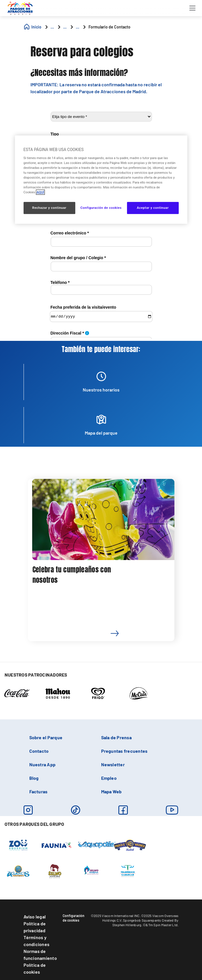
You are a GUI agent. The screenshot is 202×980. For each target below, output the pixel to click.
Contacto (39, 751)
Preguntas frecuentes (124, 751)
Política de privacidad (35, 927)
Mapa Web (111, 791)
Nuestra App (43, 764)
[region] (101, 180)
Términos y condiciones (37, 941)
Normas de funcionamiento (40, 955)
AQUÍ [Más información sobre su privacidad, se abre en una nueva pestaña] (40, 192)
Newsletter (113, 764)
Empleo (109, 778)
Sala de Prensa (116, 737)
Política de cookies (35, 968)
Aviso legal (35, 917)
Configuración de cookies (74, 918)
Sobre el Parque (46, 737)
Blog (34, 778)
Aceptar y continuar (153, 208)
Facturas (39, 791)
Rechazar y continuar (49, 208)
